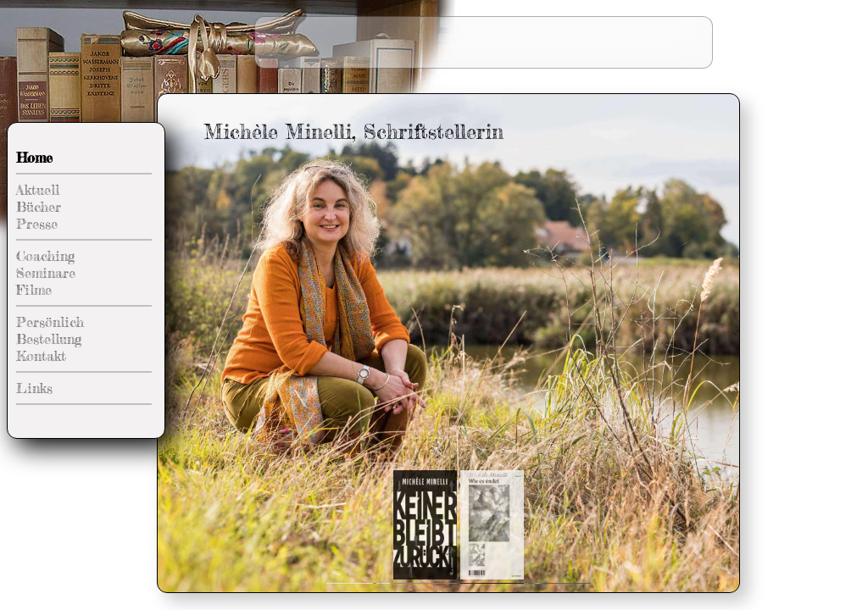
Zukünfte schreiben (640, 29)
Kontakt (41, 356)
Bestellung (49, 339)
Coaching (45, 256)
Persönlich (50, 322)
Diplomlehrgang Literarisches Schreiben (584, 55)
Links (34, 388)
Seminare (46, 273)
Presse (37, 224)
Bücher (39, 207)
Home (34, 158)
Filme (34, 290)
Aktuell (38, 190)
